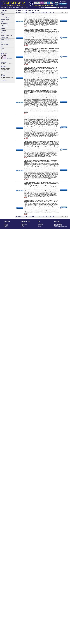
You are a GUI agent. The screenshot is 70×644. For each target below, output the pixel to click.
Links (22, 8)
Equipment (3, 29)
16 (43, 13)
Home (2, 8)
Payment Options (24, 224)
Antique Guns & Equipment (6, 18)
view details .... (4, 66)
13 (37, 13)
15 (41, 13)
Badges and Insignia (5, 20)
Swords (2, 48)
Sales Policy (23, 223)
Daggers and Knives (5, 25)
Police (2, 46)
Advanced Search (63, 8)
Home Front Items (4, 38)
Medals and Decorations (5, 39)
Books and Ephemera (5, 23)
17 (45, 13)
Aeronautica (3, 13)
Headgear (3, 34)
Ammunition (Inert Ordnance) (6, 16)
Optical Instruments (5, 45)
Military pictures (4, 41)
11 (34, 13)
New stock (6, 8)
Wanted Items (40, 223)
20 (50, 13)
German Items (3, 32)
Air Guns (2, 14)
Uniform (2, 52)
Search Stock (42, 8)
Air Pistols (6, 225)
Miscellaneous (4, 43)
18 (47, 13)
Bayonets (2, 21)
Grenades (6, 227)
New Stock (40, 225)
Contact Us (26, 8)
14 (39, 13)
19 (49, 13)
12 (36, 13)
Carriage (23, 225)
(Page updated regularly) (6, 57)
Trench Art (3, 50)
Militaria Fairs (12, 8)
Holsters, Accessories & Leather (7, 36)
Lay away (23, 227)
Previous (18, 13)
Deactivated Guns (4, 27)
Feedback (18, 8)
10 (32, 13)
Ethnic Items (3, 30)
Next (53, 13)
